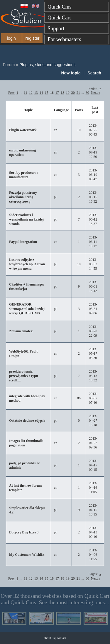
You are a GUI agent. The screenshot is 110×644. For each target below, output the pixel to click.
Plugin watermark (23, 130)
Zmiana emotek (21, 331)
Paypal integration (23, 242)
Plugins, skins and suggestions (47, 65)
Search (94, 73)
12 (31, 93)
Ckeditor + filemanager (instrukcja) (27, 287)
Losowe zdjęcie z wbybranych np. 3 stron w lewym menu (27, 264)
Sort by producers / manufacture (24, 175)
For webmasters (64, 39)
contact (62, 638)
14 (41, 93)
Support (56, 29)
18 (62, 93)
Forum (9, 65)
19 (68, 93)
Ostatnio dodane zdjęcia (27, 421)
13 (36, 93)
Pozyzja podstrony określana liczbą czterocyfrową (23, 197)
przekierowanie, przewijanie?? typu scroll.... (23, 376)
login (11, 38)
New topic (71, 73)
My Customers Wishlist (27, 555)
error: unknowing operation (22, 152)
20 (73, 93)
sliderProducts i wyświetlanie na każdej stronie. (26, 219)
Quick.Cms (60, 7)
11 (26, 93)
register (33, 38)
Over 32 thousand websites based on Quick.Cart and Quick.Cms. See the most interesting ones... (55, 599)
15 (47, 93)
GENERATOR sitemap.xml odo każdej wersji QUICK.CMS (27, 309)
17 (57, 93)
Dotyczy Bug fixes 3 (24, 532)
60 (87, 93)
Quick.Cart (59, 18)
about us (49, 638)
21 (78, 93)
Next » (96, 93)
